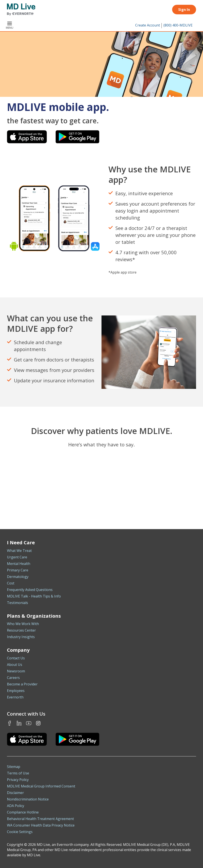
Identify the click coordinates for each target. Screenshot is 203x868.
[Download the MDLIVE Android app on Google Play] (77, 739)
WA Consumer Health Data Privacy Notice (41, 825)
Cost (11, 583)
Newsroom (16, 671)
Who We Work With (23, 624)
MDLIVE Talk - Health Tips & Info (34, 596)
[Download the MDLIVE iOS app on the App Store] (27, 739)
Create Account (148, 25)
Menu (10, 26)
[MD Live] (21, 10)
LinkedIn (19, 723)
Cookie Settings (20, 832)
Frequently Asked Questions (30, 590)
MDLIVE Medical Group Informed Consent (41, 786)
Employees (16, 691)
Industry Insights (21, 637)
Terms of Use (18, 773)
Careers (13, 678)
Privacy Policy (18, 780)
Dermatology (18, 577)
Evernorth (15, 697)
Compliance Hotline (23, 812)
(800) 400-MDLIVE (178, 25)
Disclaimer (15, 793)
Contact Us (16, 658)
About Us (15, 665)
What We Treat (19, 551)
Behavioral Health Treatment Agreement (40, 819)
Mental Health (19, 564)
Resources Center (21, 630)
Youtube (29, 723)
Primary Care (18, 570)
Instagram (38, 723)
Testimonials (17, 603)
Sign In (184, 10)
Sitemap (14, 767)
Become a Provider (22, 684)
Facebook (10, 723)
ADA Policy (16, 806)
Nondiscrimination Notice (28, 799)
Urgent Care (17, 557)
